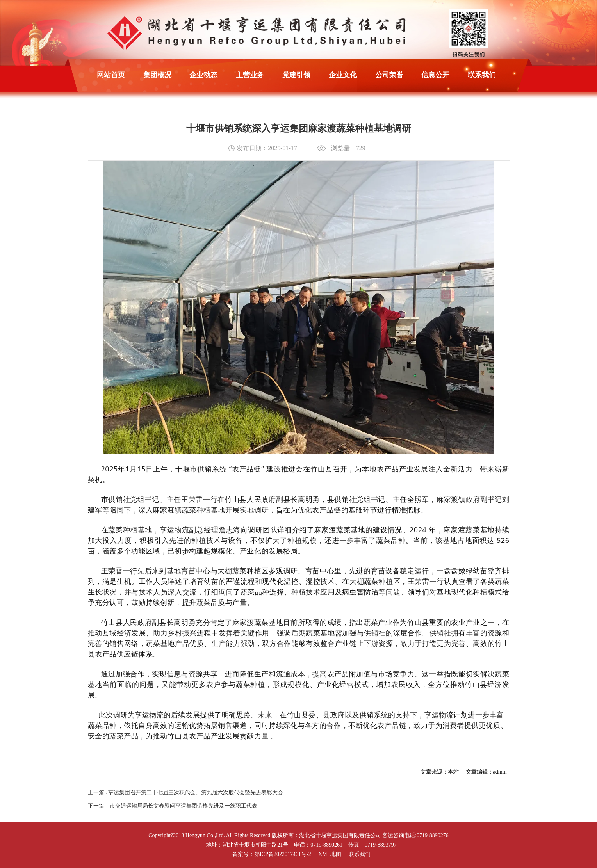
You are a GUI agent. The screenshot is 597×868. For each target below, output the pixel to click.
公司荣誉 (389, 75)
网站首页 (111, 75)
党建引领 (296, 75)
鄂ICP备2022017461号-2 (282, 854)
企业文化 (343, 75)
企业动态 (203, 75)
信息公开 (435, 75)
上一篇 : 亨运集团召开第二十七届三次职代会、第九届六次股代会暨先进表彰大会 (186, 792)
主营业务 (250, 75)
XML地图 (330, 854)
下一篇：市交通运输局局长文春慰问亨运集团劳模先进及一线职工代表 (173, 806)
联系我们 (482, 75)
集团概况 (157, 75)
